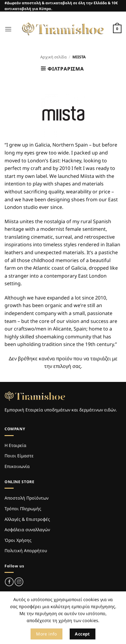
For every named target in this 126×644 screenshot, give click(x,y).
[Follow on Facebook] (9, 582)
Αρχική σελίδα (53, 57)
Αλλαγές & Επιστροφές (27, 519)
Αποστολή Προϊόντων (27, 498)
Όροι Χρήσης (18, 540)
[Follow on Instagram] (19, 582)
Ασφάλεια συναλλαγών (27, 530)
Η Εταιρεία (15, 445)
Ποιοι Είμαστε (19, 456)
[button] (8, 29)
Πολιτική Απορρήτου (26, 551)
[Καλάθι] (117, 29)
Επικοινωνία (17, 466)
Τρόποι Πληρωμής (23, 509)
